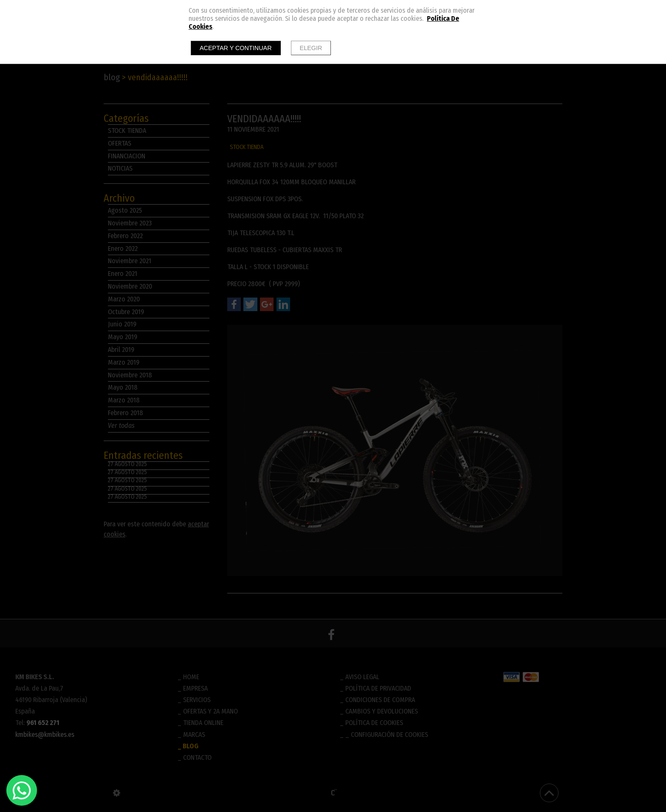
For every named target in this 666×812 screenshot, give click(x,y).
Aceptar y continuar (236, 48)
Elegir (311, 48)
